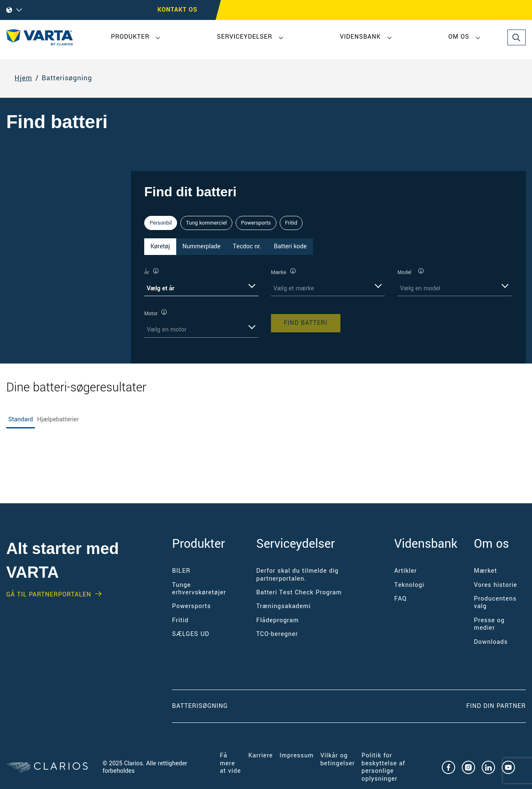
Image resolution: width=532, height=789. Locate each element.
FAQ (400, 599)
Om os (459, 37)
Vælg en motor (167, 330)
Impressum (296, 756)
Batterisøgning (67, 78)
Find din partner (496, 706)
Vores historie (495, 585)
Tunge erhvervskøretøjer (199, 589)
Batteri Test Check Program (299, 592)
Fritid (291, 223)
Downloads (491, 642)
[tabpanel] (328, 303)
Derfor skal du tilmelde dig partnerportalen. (298, 575)
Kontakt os (177, 10)
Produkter (130, 37)
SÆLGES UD (191, 634)
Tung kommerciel (206, 223)
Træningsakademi (284, 606)
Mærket (485, 571)
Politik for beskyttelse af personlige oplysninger (383, 767)
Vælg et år (161, 288)
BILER (181, 571)
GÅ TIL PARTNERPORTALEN (49, 595)
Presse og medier (489, 624)
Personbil (161, 223)
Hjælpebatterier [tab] (58, 419)
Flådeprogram (278, 620)
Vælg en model (420, 288)
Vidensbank (360, 37)
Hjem (23, 78)
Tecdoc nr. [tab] (247, 246)
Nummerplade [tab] (202, 246)
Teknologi (409, 585)
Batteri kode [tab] (290, 246)
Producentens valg (495, 602)
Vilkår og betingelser (338, 759)
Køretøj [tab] (160, 246)
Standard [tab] (21, 419)
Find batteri (306, 323)
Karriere (261, 756)
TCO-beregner (277, 634)
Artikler (405, 571)
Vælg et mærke (294, 288)
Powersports (256, 223)
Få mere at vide (230, 763)
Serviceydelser (245, 37)
